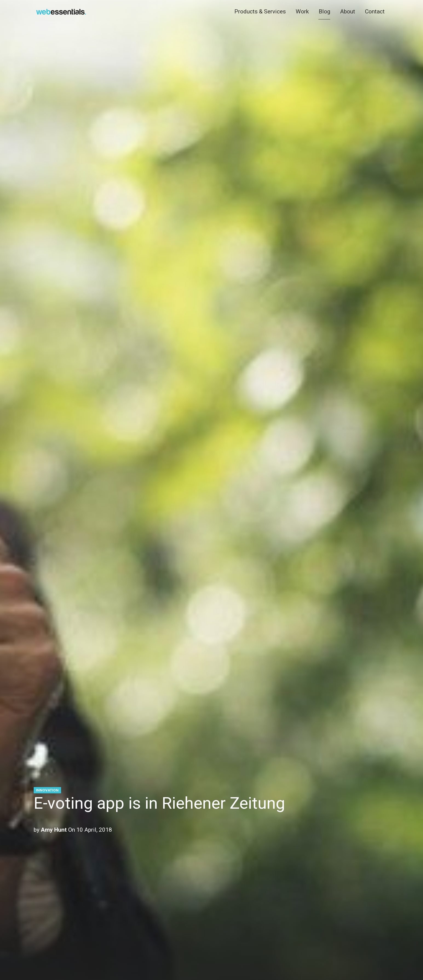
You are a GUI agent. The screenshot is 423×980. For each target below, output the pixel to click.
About (348, 11)
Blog (324, 11)
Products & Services (260, 11)
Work (302, 11)
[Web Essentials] (61, 11)
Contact (375, 11)
